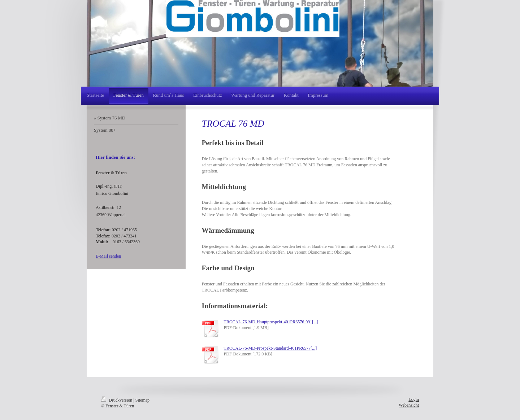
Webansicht (409, 405)
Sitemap (142, 400)
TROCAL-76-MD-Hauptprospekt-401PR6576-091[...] (271, 322)
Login (414, 399)
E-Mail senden (108, 256)
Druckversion (117, 400)
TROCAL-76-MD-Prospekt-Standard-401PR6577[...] (270, 348)
